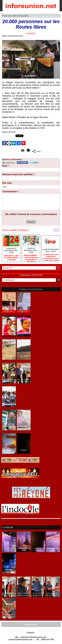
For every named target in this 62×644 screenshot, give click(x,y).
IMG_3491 (9, 356)
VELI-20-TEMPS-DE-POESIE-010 (9, 594)
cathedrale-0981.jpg (38, 549)
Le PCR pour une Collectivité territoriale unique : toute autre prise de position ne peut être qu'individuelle (51, 257)
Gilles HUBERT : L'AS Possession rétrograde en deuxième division (31, 258)
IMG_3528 (24, 356)
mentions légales (31, 625)
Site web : (7, 183)
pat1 (9, 450)
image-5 (24, 450)
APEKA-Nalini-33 (24, 427)
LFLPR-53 (24, 309)
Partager (37, 151)
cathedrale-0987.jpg (9, 571)
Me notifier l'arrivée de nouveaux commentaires (31, 214)
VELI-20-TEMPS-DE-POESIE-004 (53, 594)
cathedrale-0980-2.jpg (53, 549)
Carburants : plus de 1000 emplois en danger (11, 258)
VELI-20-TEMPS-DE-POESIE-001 (9, 616)
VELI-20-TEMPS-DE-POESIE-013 (9, 381)
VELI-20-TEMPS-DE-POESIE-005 (38, 594)
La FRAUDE (8, 528)
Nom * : (6, 166)
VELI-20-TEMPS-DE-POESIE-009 (24, 594)
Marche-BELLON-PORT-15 (9, 404)
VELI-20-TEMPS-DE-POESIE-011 (24, 381)
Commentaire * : (11, 192)
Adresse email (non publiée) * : (19, 174)
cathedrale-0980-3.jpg (24, 549)
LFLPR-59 (9, 309)
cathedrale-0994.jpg (9, 549)
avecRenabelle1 (9, 333)
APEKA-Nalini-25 (9, 427)
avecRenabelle (24, 333)
